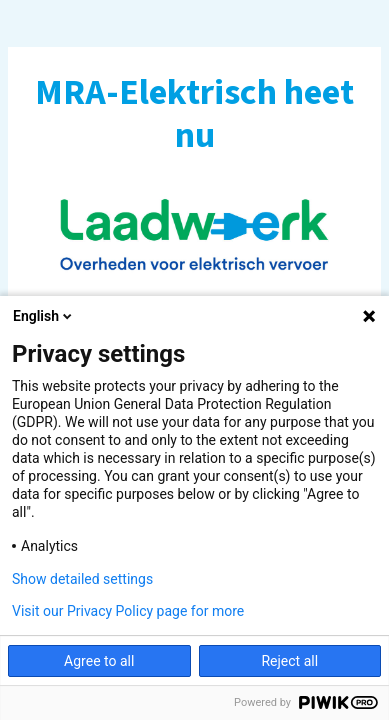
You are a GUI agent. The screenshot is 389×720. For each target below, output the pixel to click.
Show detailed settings (82, 579)
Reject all (289, 661)
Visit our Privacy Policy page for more (128, 611)
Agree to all (99, 661)
